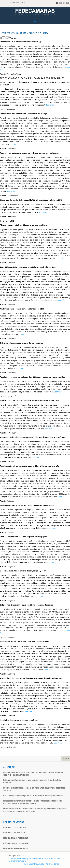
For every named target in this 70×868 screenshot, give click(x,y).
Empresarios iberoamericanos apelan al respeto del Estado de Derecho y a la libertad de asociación (34, 789)
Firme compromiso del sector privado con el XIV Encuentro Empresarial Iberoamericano (34, 796)
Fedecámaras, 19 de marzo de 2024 (15, 849)
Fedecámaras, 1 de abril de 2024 (14, 833)
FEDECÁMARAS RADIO (17, 2)
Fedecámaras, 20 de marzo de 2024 (16, 843)
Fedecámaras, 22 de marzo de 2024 (16, 838)
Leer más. (50, 105)
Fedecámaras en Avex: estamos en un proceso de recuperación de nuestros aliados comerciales (32, 782)
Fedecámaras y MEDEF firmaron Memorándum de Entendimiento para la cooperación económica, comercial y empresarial (33, 774)
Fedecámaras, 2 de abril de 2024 (15, 828)
